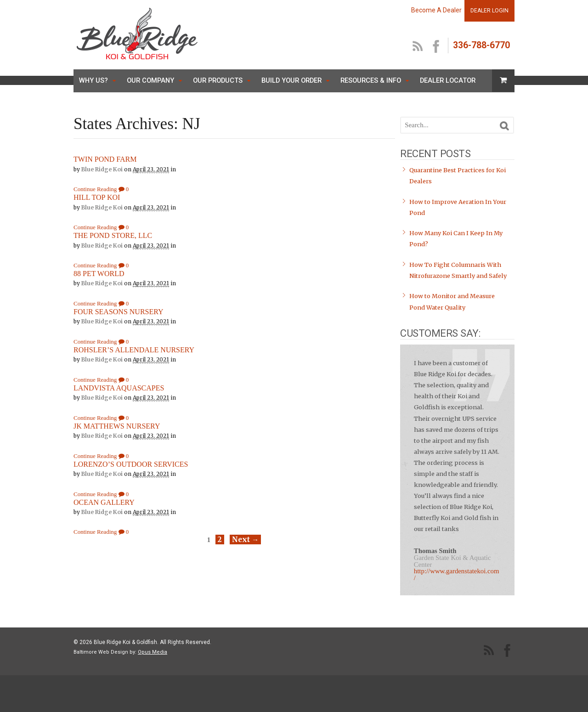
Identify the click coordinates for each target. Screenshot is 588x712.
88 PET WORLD (99, 274)
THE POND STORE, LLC (113, 235)
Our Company (150, 80)
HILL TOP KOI (97, 197)
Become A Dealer (436, 10)
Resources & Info (371, 80)
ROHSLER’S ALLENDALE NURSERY (134, 350)
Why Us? (93, 80)
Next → (245, 540)
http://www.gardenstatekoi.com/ (457, 574)
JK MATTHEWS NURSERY (117, 426)
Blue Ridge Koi (102, 169)
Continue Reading (95, 189)
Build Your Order (291, 80)
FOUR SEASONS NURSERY (119, 312)
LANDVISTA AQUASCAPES (119, 388)
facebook (436, 47)
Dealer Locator (448, 80)
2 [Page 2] (220, 540)
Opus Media (153, 652)
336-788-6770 (481, 45)
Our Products (218, 80)
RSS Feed (418, 47)
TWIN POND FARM (105, 159)
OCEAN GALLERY (104, 502)
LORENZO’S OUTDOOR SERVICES (131, 464)
